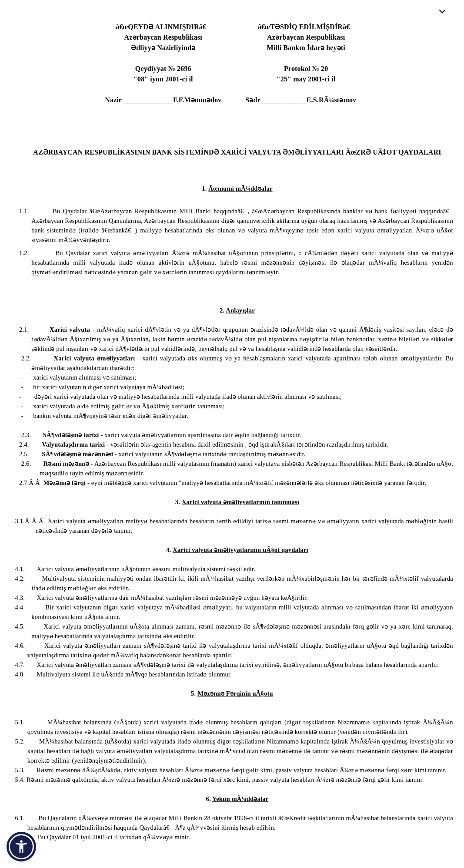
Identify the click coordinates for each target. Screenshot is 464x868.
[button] (21, 847)
